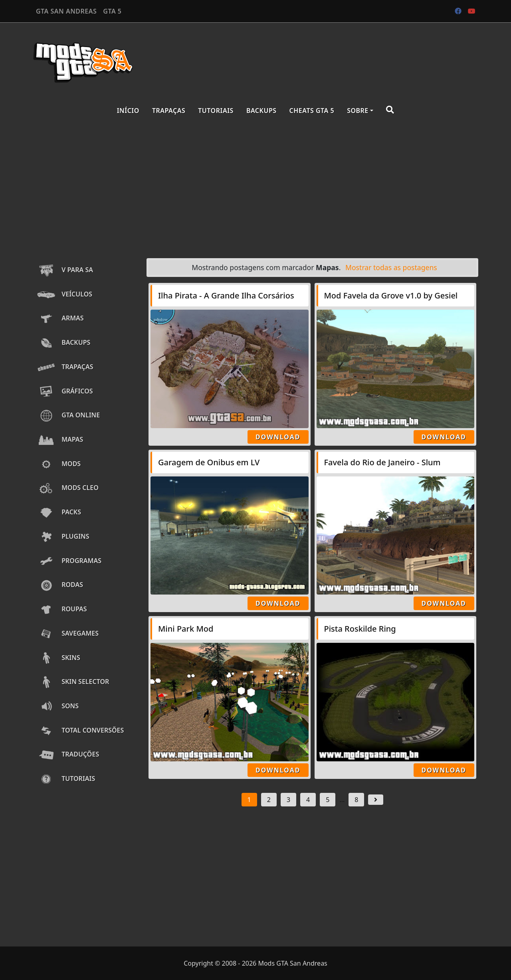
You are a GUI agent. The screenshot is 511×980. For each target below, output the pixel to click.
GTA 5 (112, 11)
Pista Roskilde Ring (360, 629)
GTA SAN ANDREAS (66, 11)
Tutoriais (216, 111)
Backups (261, 111)
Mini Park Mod (186, 629)
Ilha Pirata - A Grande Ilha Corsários (226, 295)
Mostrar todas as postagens (391, 267)
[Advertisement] (255, 188)
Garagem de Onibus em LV (209, 462)
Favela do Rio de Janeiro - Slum (382, 462)
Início (128, 111)
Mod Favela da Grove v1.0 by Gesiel (391, 295)
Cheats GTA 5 (312, 111)
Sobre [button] (358, 111)
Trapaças (169, 111)
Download (278, 437)
